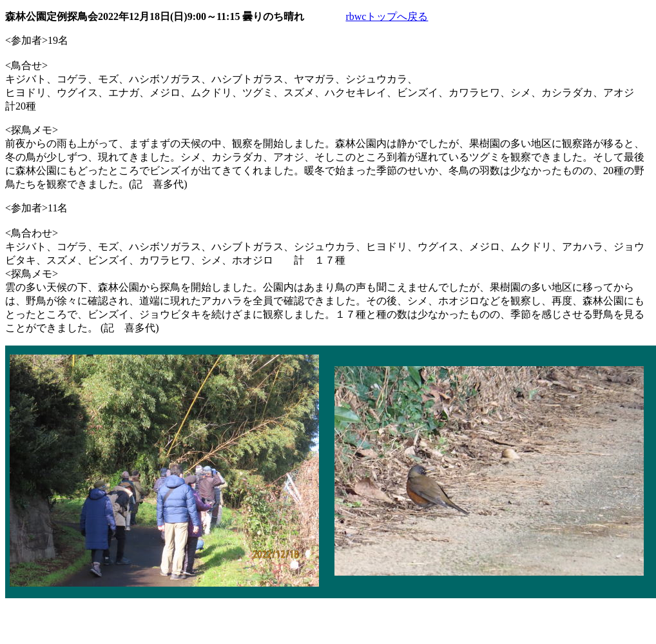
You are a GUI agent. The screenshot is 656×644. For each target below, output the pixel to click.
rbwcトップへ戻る (387, 16)
